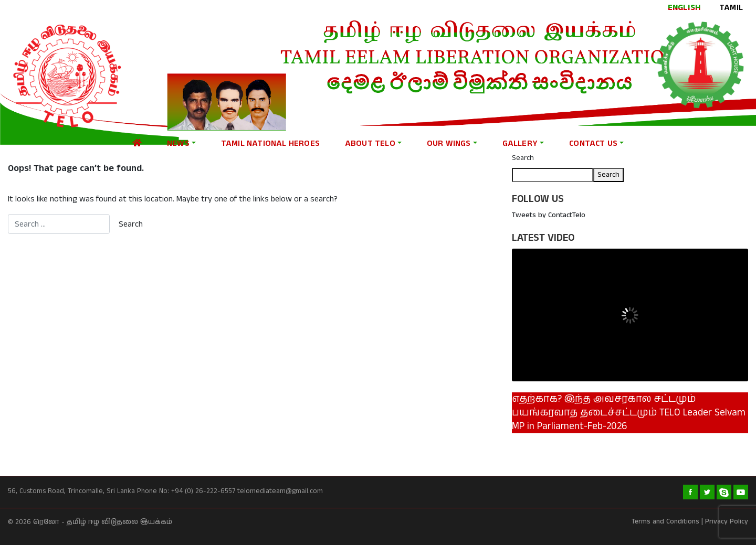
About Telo (370, 143)
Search (523, 158)
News (178, 143)
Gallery (520, 143)
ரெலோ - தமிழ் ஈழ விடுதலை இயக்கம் (103, 522)
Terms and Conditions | (667, 522)
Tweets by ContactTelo (549, 215)
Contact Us (593, 143)
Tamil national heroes (270, 143)
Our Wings (449, 143)
